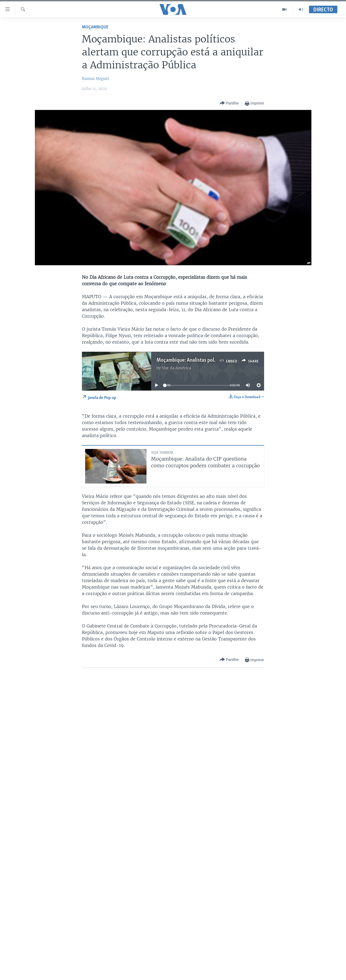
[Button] (229, 103)
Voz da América (177, 368)
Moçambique (95, 27)
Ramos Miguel (95, 79)
